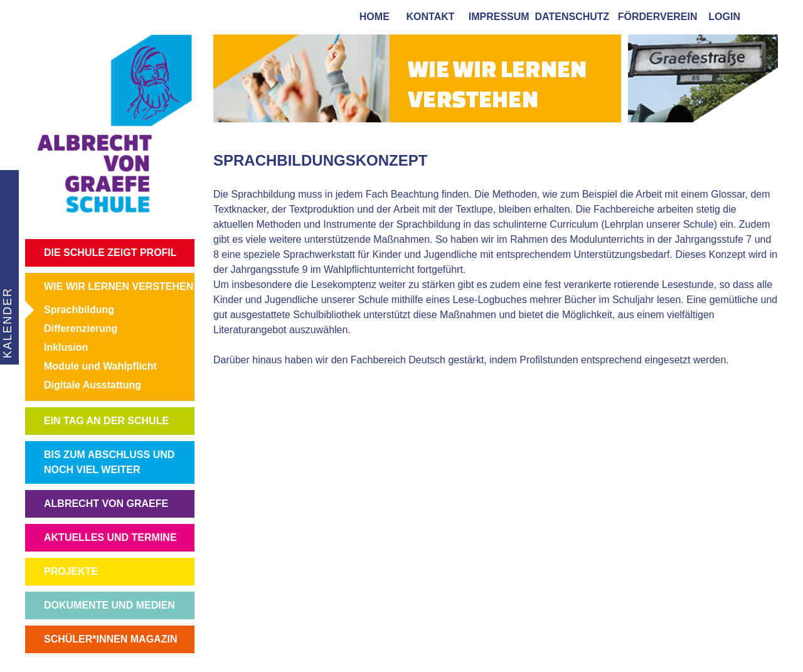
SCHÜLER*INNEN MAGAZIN (110, 639)
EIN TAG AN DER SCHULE (106, 421)
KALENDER (6, 323)
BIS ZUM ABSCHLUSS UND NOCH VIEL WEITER (109, 462)
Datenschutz (572, 17)
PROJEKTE (71, 571)
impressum (496, 17)
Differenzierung (81, 328)
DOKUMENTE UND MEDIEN (109, 605)
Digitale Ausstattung (93, 385)
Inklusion (66, 347)
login (724, 17)
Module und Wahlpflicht (100, 366)
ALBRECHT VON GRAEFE (106, 504)
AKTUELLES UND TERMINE (110, 537)
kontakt (428, 17)
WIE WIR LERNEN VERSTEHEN (119, 286)
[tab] (765, 16)
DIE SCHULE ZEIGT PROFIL (110, 253)
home (372, 17)
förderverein (655, 17)
